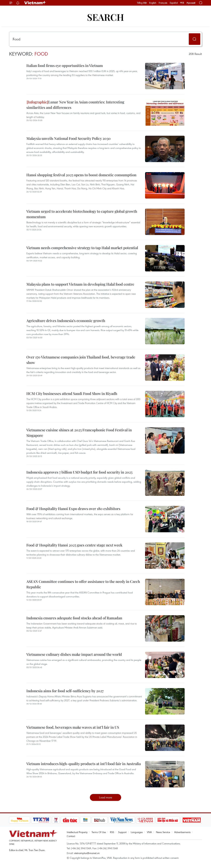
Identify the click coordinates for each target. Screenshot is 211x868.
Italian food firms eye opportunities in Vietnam (65, 65)
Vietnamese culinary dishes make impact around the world (74, 654)
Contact (71, 836)
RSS (112, 832)
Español (174, 3)
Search (105, 17)
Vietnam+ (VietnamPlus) (35, 3)
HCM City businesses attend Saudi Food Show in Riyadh (72, 393)
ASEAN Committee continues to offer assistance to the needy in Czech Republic (83, 584)
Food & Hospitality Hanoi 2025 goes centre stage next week (74, 545)
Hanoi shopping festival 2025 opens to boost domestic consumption (81, 175)
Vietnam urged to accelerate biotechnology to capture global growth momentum (82, 214)
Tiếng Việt (142, 3)
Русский (191, 3)
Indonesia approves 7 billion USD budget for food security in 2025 (79, 472)
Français (163, 3)
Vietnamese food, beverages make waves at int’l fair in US (73, 727)
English (153, 3)
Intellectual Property (77, 832)
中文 (182, 3)
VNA (149, 832)
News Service (163, 832)
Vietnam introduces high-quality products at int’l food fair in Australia (84, 764)
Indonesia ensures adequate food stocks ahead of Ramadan (74, 618)
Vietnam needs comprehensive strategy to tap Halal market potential (82, 248)
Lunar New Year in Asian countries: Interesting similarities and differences (75, 105)
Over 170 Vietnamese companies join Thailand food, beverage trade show (81, 360)
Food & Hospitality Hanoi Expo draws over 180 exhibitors (73, 509)
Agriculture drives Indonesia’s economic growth (66, 321)
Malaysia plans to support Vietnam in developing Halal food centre (80, 284)
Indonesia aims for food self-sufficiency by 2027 (65, 691)
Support (122, 832)
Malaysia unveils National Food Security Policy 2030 (68, 138)
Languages (137, 832)
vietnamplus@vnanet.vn (87, 853)
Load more (106, 797)
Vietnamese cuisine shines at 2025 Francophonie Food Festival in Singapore (79, 433)
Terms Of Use (99, 832)
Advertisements (182, 832)
